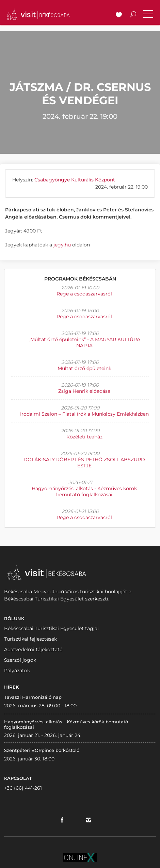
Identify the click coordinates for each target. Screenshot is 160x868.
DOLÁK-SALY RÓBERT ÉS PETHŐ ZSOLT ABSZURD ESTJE (84, 463)
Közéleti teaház (84, 437)
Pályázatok (17, 671)
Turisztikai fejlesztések (30, 639)
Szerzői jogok (20, 660)
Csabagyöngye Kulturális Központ (75, 180)
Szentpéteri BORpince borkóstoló (42, 750)
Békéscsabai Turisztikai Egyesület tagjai (51, 628)
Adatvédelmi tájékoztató (33, 649)
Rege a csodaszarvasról (84, 294)
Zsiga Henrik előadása (84, 391)
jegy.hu (61, 245)
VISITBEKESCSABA (38, 14)
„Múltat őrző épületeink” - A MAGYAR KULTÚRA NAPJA (84, 342)
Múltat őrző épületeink (84, 368)
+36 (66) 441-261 (23, 788)
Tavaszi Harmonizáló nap (33, 697)
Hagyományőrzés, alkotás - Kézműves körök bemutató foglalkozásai (84, 492)
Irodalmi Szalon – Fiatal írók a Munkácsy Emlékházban (84, 414)
